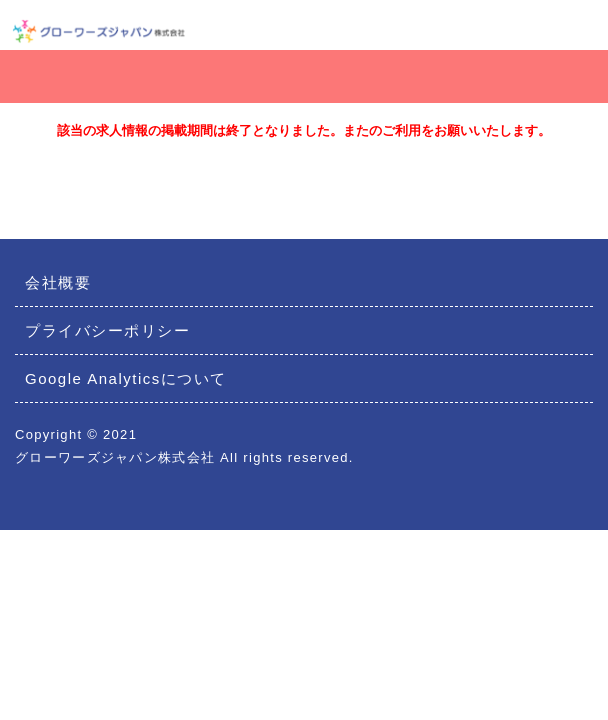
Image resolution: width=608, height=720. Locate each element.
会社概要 (58, 282)
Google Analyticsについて (126, 378)
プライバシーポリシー (107, 330)
